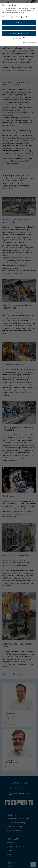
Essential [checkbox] (7, 17)
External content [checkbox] (27, 17)
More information (19, 38)
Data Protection (32, 43)
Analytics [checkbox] (16, 17)
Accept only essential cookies (19, 34)
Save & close (19, 28)
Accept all (19, 22)
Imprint (25, 43)
